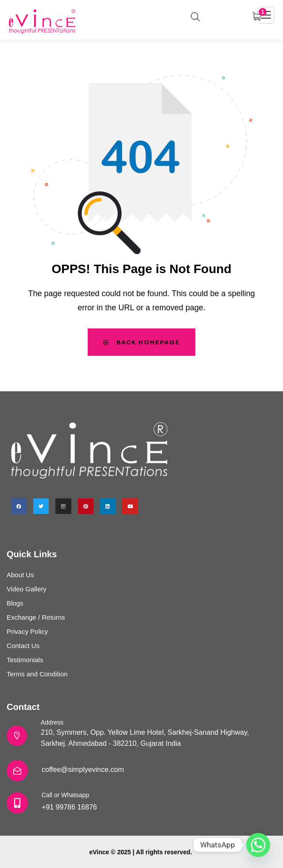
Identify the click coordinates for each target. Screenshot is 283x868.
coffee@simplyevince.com (83, 770)
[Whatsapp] (258, 845)
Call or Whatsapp (65, 795)
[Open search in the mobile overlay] (195, 15)
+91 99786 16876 (69, 807)
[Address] (17, 736)
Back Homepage (141, 342)
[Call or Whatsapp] (17, 803)
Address (52, 722)
